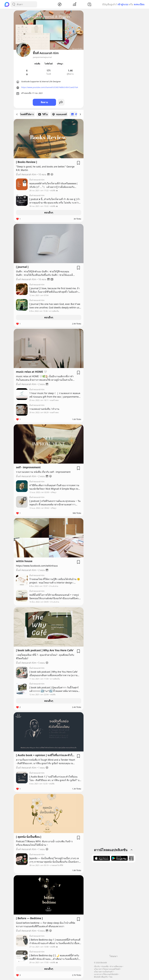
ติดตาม (44, 102)
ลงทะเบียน (139, 4)
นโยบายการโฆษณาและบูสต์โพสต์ (107, 969)
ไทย (111, 977)
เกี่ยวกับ (97, 966)
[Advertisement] (113, 910)
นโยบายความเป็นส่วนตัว (103, 972)
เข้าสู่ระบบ (123, 4)
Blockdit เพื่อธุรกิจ (101, 977)
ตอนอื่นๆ (49, 212)
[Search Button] (14, 4)
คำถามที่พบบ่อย (116, 966)
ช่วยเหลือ (105, 966)
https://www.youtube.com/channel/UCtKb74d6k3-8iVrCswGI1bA (50, 87)
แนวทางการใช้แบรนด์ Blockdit (106, 974)
